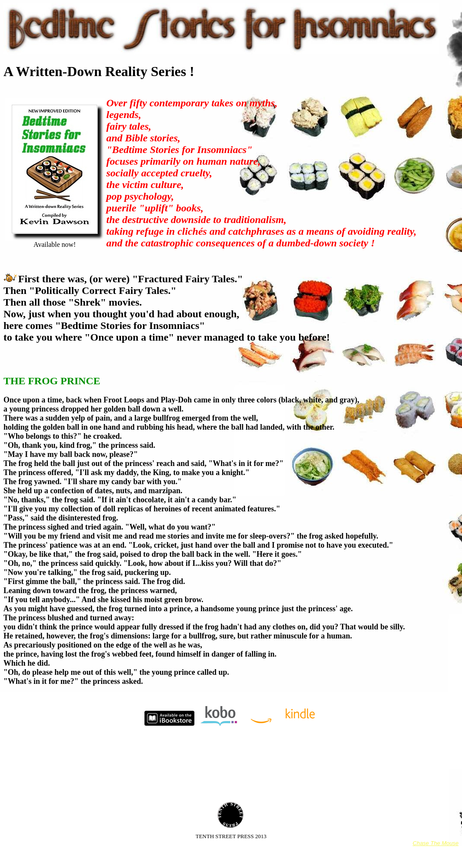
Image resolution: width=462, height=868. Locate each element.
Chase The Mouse (436, 843)
